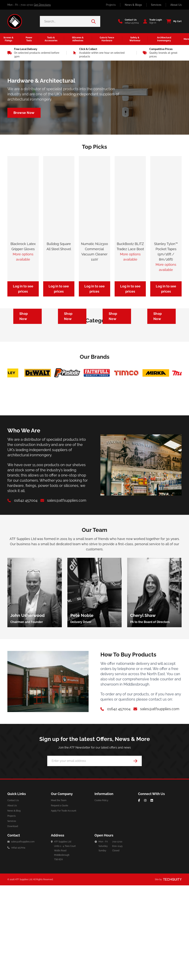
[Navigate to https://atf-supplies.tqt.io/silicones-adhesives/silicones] (72, 363)
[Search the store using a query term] (66, 21)
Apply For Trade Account (64, 905)
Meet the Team (59, 895)
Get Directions (42, 5)
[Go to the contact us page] (128, 21)
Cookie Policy (101, 895)
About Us (176, 5)
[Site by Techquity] (172, 974)
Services (156, 5)
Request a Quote (60, 900)
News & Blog (14, 905)
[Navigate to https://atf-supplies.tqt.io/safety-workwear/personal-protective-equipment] (28, 363)
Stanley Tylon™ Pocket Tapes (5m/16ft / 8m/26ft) (166, 252)
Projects (111, 5)
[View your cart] (173, 21)
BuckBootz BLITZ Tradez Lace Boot (130, 246)
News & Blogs (133, 5)
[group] (35, 687)
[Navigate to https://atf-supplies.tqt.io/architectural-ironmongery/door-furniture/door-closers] (117, 363)
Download (13, 921)
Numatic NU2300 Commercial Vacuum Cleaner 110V (94, 252)
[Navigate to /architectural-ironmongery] (24, 113)
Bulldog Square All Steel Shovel (59, 246)
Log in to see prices (23, 289)
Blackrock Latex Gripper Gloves (23, 246)
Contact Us (13, 895)
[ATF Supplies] (15, 21)
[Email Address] (94, 856)
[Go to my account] (151, 21)
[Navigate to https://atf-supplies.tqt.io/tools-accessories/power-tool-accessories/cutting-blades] (161, 363)
